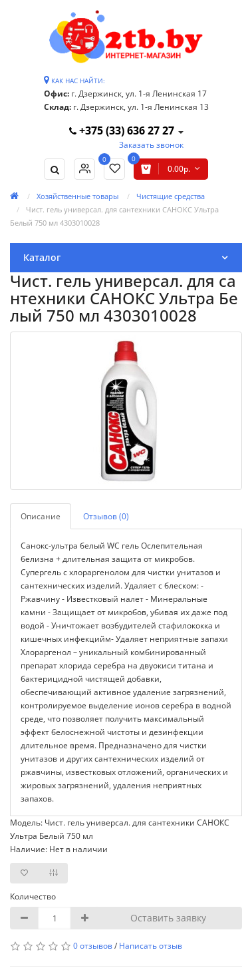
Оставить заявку (168, 918)
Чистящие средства (171, 196)
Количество (33, 896)
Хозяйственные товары (77, 196)
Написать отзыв (151, 946)
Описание (41, 516)
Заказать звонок (151, 145)
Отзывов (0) (106, 516)
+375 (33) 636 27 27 (123, 130)
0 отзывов (93, 946)
